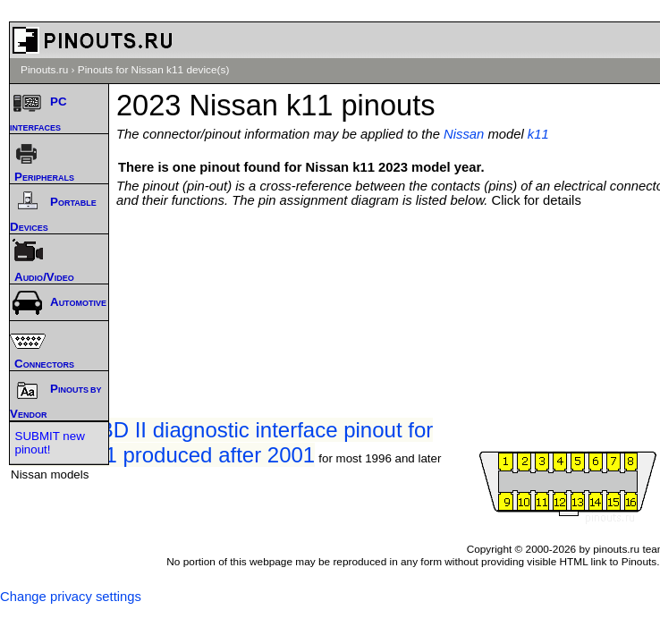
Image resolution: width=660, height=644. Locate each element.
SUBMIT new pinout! (50, 443)
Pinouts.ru (44, 70)
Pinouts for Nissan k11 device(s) (154, 70)
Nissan (464, 134)
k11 (538, 134)
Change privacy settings (71, 597)
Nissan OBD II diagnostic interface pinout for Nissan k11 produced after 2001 (222, 442)
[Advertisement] (393, 261)
